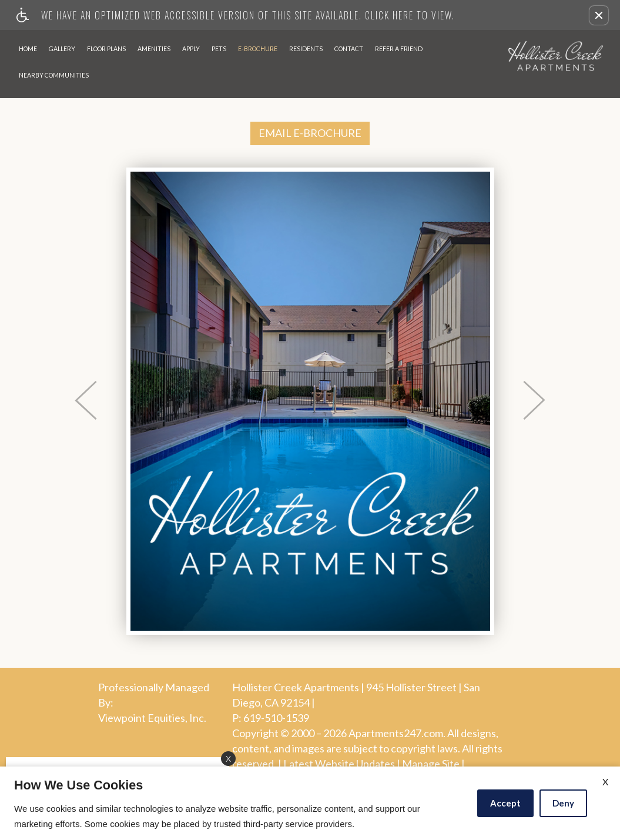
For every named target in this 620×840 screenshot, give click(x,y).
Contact (349, 49)
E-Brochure (258, 49)
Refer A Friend (399, 49)
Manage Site (431, 764)
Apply (191, 49)
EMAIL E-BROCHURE (310, 133)
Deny (563, 803)
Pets (219, 49)
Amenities (154, 49)
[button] (599, 15)
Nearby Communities (54, 75)
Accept (505, 803)
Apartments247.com (396, 734)
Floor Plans (106, 49)
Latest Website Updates (339, 764)
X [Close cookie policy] (605, 782)
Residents (306, 49)
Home (28, 49)
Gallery (62, 49)
